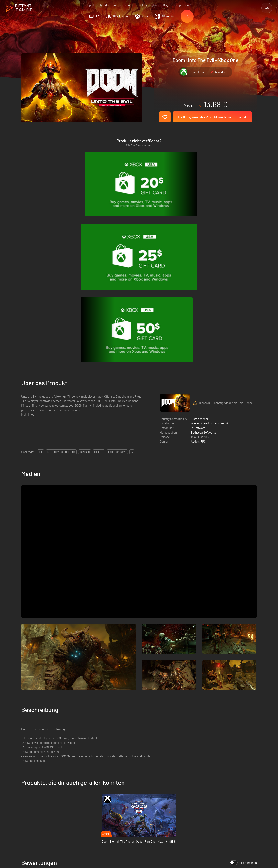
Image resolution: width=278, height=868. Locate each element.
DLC (41, 282)
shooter (99, 282)
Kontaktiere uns (91, 803)
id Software (198, 258)
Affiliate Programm (93, 796)
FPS (203, 272)
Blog (166, 5)
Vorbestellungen (123, 5)
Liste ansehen (200, 249)
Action (195, 272)
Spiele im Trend (97, 5)
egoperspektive (117, 282)
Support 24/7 (182, 5)
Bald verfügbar (148, 5)
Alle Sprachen (243, 693)
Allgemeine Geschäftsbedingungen (103, 783)
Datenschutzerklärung (95, 790)
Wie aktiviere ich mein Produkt (210, 253)
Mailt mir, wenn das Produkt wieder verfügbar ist (212, 117)
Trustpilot (27, 783)
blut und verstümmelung (61, 282)
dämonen (85, 282)
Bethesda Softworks (204, 262)
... (132, 282)
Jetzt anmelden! (241, 764)
